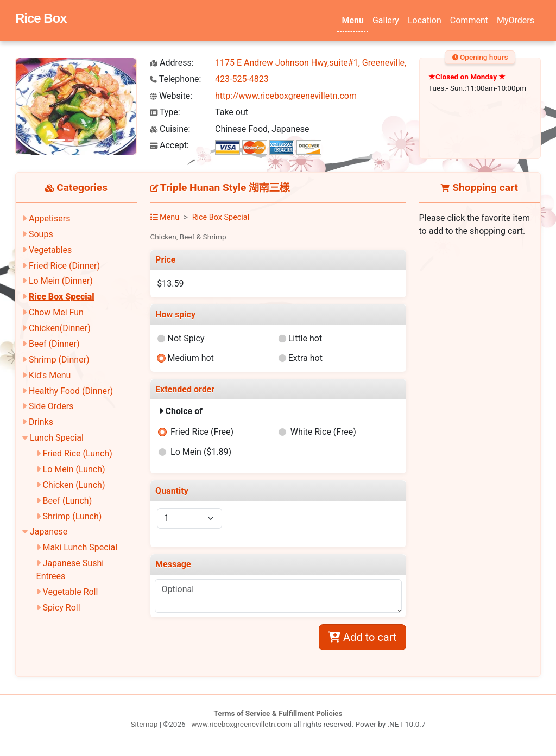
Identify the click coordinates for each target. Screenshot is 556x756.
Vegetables (50, 250)
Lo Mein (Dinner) (61, 281)
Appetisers (49, 218)
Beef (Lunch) (68, 501)
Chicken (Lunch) (74, 485)
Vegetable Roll (71, 592)
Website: (171, 96)
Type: (165, 112)
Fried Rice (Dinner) (64, 266)
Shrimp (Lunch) (72, 516)
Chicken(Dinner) (60, 328)
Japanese (49, 532)
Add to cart (362, 637)
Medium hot (190, 358)
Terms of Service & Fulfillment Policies (278, 713)
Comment (469, 20)
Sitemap (144, 724)
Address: (172, 63)
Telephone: (175, 79)
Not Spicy (186, 338)
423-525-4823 (242, 79)
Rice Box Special (62, 297)
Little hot (305, 338)
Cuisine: (170, 129)
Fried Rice (202, 432)
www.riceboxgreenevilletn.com (241, 724)
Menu (352, 20)
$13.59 (170, 284)
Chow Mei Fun (56, 312)
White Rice (323, 432)
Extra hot (305, 358)
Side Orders (51, 406)
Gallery (386, 20)
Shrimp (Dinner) (59, 360)
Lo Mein (201, 452)
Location (425, 20)
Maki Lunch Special (80, 547)
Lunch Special (57, 438)
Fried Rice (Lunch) (78, 453)
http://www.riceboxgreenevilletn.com (286, 96)
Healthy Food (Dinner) (71, 391)
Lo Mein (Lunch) (74, 469)
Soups (41, 234)
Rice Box (41, 18)
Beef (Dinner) (54, 344)
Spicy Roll (62, 608)
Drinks (41, 422)
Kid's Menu (50, 375)
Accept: (169, 145)
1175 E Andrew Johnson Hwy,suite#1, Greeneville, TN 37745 (331, 63)
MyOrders (516, 20)
